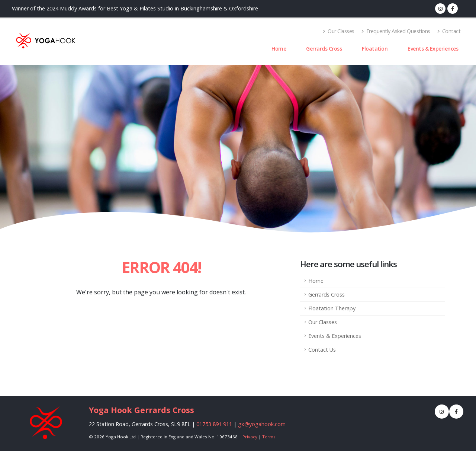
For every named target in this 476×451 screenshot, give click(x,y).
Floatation (375, 49)
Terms (269, 437)
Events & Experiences (433, 49)
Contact (449, 31)
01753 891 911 (214, 424)
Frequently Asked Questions (396, 31)
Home (279, 49)
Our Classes (339, 31)
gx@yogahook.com (262, 424)
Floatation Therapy (332, 308)
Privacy (250, 437)
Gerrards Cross (324, 49)
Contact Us (322, 350)
